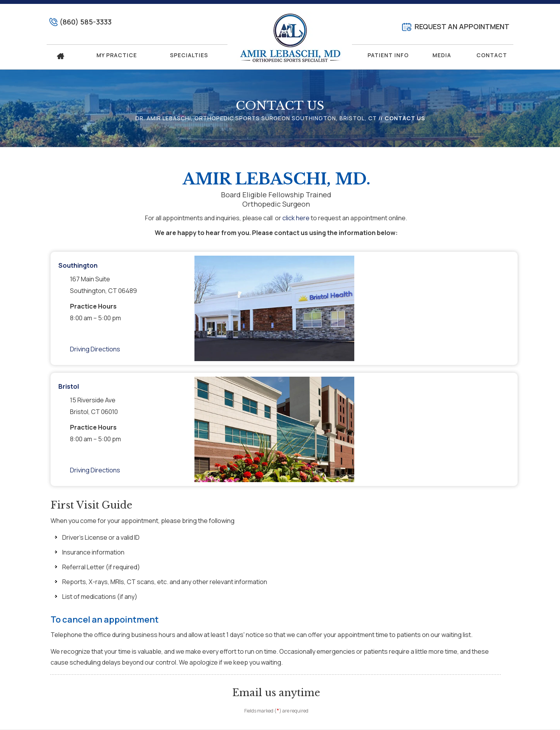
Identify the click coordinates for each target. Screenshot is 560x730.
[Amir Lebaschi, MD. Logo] (290, 38)
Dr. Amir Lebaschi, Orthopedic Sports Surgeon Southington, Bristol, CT (256, 118)
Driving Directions (95, 349)
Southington (78, 265)
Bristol (69, 386)
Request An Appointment (462, 26)
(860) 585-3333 (86, 22)
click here (296, 218)
